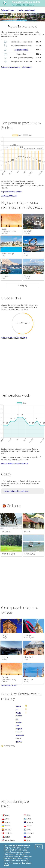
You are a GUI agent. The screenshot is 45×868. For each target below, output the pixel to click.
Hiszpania (8, 829)
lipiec (18, 725)
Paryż (5, 635)
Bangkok (27, 231)
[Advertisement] (22, 92)
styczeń (18, 706)
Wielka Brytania (29, 638)
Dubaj (4, 229)
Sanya (26, 254)
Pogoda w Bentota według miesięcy (14, 463)
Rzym (5, 657)
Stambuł (28, 657)
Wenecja (28, 679)
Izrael (28, 829)
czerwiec (19, 722)
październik (20, 735)
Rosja (28, 837)
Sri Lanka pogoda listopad (26, 10)
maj (17, 719)
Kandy (27, 532)
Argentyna (30, 833)
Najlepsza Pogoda (8, 10)
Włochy (4, 660)
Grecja (29, 819)
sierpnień (19, 729)
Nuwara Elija (8, 554)
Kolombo (6, 532)
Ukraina (7, 826)
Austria (7, 819)
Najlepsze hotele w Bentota (11, 192)
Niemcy (7, 822)
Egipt (28, 815)
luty (17, 709)
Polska (29, 826)
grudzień (19, 742)
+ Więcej (22, 285)
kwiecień (19, 716)
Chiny (28, 840)
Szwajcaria (8, 833)
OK (39, 847)
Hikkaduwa (30, 554)
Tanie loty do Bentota (9, 196)
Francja (4, 638)
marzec (18, 713)
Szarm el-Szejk (8, 254)
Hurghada (6, 276)
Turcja (26, 660)
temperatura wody (21, 50)
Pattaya (27, 276)
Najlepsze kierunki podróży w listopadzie (16, 67)
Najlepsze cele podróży (9, 685)
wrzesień (19, 732)
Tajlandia (30, 822)
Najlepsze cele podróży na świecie (14, 337)
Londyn (28, 635)
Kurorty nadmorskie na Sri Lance (16, 491)
